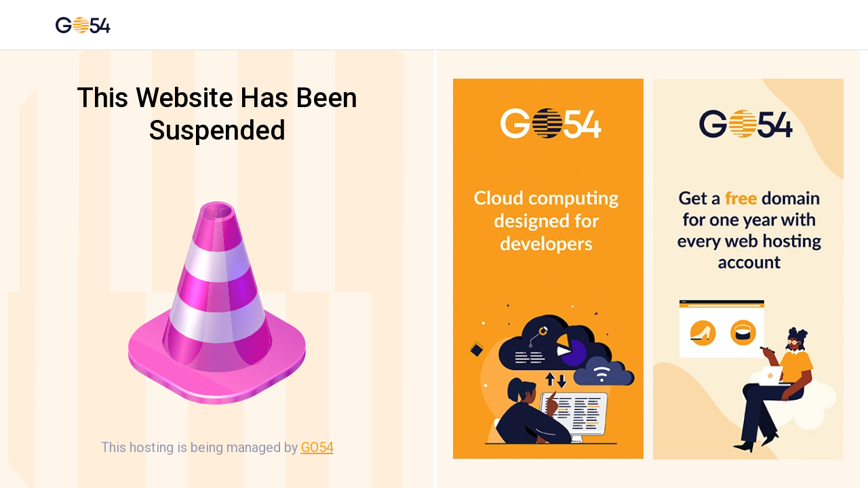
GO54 (317, 447)
